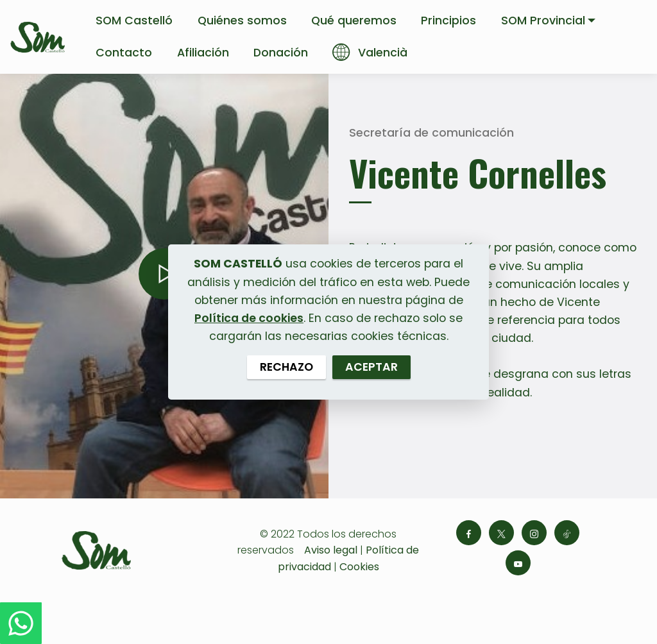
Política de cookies (249, 318)
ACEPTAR (371, 367)
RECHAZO (286, 367)
